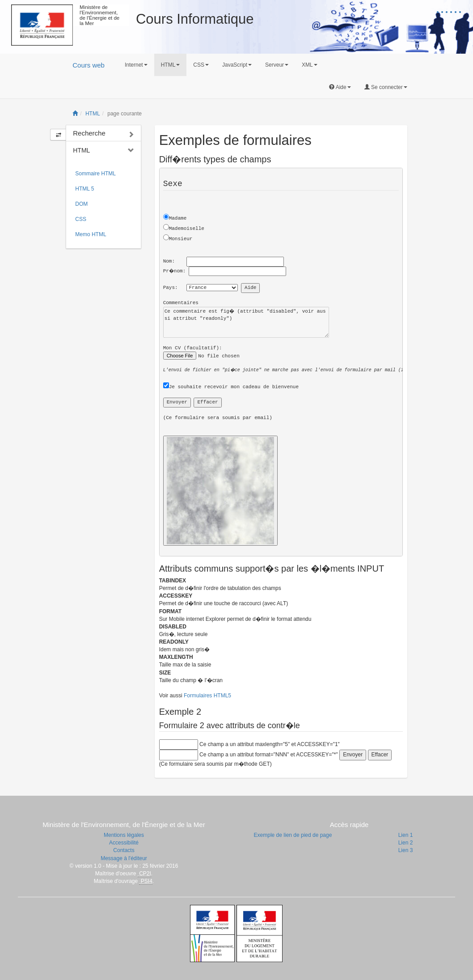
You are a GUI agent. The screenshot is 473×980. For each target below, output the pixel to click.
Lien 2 (406, 843)
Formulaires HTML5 (207, 696)
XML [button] (310, 65)
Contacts (124, 850)
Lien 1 (406, 835)
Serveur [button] (277, 65)
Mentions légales (124, 835)
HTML (93, 114)
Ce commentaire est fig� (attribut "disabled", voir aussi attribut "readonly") (246, 322)
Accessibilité (124, 843)
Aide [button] (340, 87)
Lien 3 (406, 850)
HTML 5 (84, 189)
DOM (81, 204)
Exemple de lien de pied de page (293, 835)
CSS (81, 219)
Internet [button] (136, 65)
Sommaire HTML (95, 174)
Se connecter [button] (386, 87)
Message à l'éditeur (124, 858)
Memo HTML (91, 234)
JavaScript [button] (237, 65)
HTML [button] (171, 65)
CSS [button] (201, 65)
